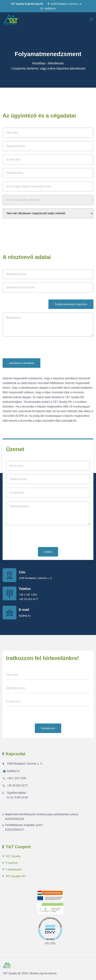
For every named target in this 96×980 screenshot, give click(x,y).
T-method (11, 863)
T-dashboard (13, 870)
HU (47, 943)
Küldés (48, 552)
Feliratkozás (48, 728)
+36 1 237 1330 (28, 595)
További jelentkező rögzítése (71, 304)
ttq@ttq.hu (48, 8)
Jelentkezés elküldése (21, 363)
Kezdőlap (39, 63)
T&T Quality (13, 856)
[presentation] (29, 348)
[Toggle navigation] (92, 19)
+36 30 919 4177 (29, 599)
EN (53, 943)
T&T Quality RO (16, 876)
